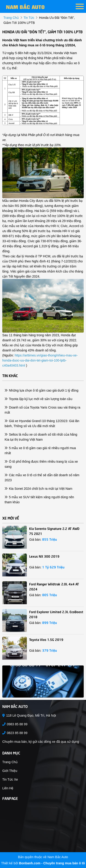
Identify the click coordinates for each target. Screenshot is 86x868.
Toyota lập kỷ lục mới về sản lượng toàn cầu (38, 399)
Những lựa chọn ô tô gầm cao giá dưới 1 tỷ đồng (42, 390)
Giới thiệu (10, 771)
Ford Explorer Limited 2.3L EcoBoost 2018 (56, 614)
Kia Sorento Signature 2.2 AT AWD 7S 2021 (54, 531)
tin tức (29, 18)
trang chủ (11, 18)
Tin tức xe (10, 779)
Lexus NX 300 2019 (44, 556)
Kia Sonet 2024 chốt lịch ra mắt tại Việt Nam (38, 489)
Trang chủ (10, 762)
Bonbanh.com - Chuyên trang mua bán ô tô (52, 863)
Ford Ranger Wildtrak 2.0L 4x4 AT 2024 (54, 586)
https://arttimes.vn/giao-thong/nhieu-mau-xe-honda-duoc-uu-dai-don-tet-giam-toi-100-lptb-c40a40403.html (40, 360)
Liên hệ (8, 788)
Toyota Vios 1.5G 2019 (46, 639)
